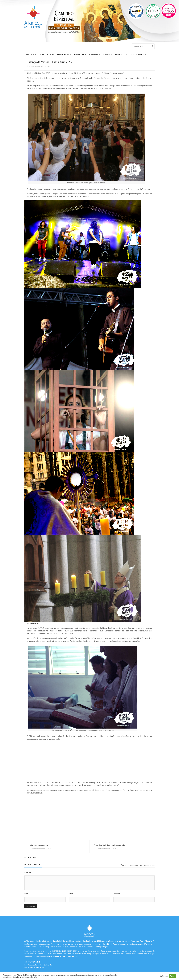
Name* (27, 894)
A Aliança (31, 54)
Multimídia (94, 54)
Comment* (28, 872)
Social (41, 54)
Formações (80, 54)
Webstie (117, 894)
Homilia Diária (121, 54)
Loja (132, 54)
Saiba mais (164, 976)
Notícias (51, 54)
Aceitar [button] (172, 976)
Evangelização (64, 54)
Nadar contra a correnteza (39, 845)
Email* (71, 894)
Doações (107, 54)
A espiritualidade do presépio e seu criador (110, 845)
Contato (141, 54)
